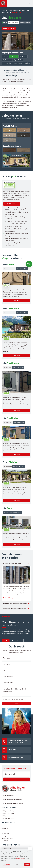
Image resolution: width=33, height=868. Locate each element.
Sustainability (5, 828)
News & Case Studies (7, 838)
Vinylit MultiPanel (18, 63)
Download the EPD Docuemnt (12, 204)
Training (4, 836)
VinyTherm (27, 63)
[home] (3, 3)
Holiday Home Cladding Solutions (17, 10)
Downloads (5, 841)
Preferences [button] (6, 864)
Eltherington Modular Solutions (12, 799)
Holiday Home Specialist (8, 816)
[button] (30, 849)
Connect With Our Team (9, 28)
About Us (4, 826)
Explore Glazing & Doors (11, 598)
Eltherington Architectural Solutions (13, 803)
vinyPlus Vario (17, 12)
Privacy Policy (20, 858)
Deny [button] (17, 864)
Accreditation (5, 833)
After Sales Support (7, 831)
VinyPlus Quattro (7, 60)
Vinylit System (5, 12)
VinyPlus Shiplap (7, 63)
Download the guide (17, 641)
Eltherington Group (9, 795)
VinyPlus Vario (14, 57)
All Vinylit (5, 57)
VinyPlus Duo (23, 57)
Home (3, 10)
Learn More (6, 641)
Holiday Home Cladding (8, 813)
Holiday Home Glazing (8, 811)
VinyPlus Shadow (18, 60)
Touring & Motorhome (8, 818)
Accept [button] (27, 864)
